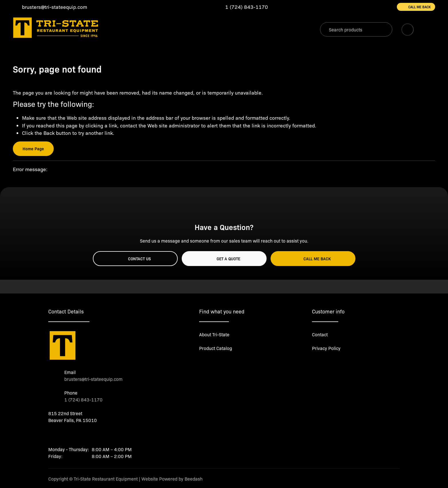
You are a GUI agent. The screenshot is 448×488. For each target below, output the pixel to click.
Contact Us (135, 259)
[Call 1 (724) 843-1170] (242, 7)
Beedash (194, 479)
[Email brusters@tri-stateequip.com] (50, 7)
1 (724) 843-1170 (83, 400)
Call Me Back (416, 7)
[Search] (356, 29)
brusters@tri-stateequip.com (93, 379)
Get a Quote (224, 259)
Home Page (33, 149)
